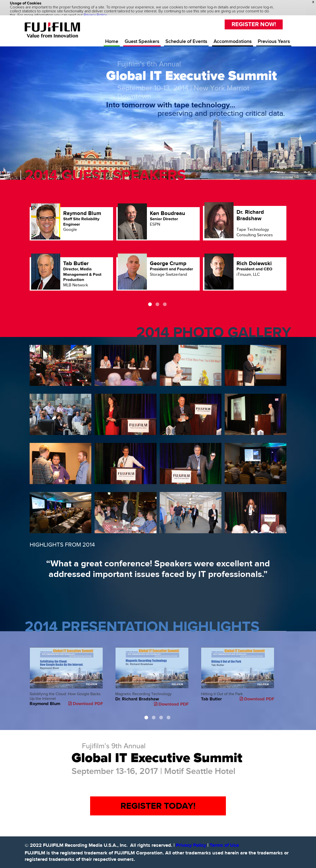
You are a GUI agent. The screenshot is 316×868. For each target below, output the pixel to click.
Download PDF (86, 697)
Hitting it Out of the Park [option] (238, 666)
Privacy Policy (191, 838)
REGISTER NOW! (254, 17)
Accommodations (233, 35)
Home (112, 35)
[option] (158, 248)
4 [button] (168, 711)
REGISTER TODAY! (158, 799)
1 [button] (150, 297)
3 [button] (165, 297)
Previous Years (274, 35)
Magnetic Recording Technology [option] (152, 668)
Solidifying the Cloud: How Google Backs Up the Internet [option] (66, 668)
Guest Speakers (142, 35)
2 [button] (157, 297)
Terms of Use (224, 838)
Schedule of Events (186, 35)
